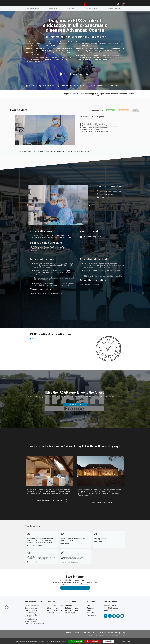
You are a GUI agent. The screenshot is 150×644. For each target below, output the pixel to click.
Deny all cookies (93, 641)
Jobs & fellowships (111, 614)
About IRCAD (70, 611)
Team (89, 616)
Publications (92, 621)
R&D (89, 611)
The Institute (72, 14)
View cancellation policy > (90, 290)
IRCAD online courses (55, 611)
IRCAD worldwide (72, 614)
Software (90, 618)
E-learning (54, 14)
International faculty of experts (34, 622)
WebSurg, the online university (54, 617)
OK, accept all (75, 641)
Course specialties (32, 611)
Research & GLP (93, 14)
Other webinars (52, 614)
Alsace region (70, 618)
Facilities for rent (72, 616)
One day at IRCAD (75, 410)
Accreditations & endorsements (31, 626)
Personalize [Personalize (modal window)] (108, 641)
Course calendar (31, 614)
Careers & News (115, 14)
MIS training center (33, 14)
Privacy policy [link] (125, 641)
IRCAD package (31, 618)
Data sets (91, 614)
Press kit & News (110, 611)
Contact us (108, 616)
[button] (27, 211)
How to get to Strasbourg (35, 629)
